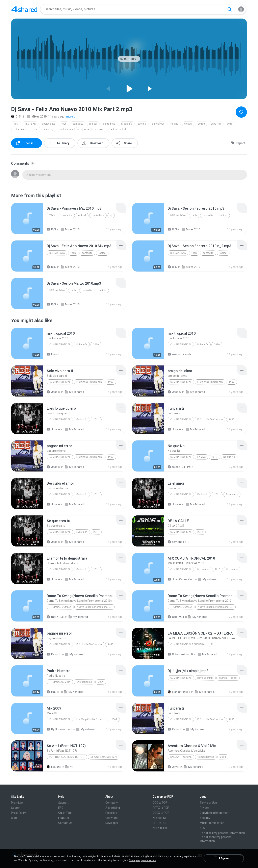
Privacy (204, 808)
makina (174, 124)
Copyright (112, 818)
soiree (201, 124)
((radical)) (127, 124)
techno (142, 124)
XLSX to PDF (160, 828)
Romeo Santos (206, 757)
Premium (17, 803)
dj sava (85, 129)
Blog (14, 818)
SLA (202, 828)
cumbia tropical (181, 532)
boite (230, 124)
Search (16, 808)
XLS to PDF (160, 818)
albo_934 (176, 617)
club (36, 129)
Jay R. (174, 767)
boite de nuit (21, 129)
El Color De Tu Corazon (89, 382)
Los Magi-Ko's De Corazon (91, 719)
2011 (96, 419)
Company (112, 803)
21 (212, 644)
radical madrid (118, 129)
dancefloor (158, 124)
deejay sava (49, 124)
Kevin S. (54, 654)
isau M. (53, 692)
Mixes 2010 (37, 117)
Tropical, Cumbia (60, 607)
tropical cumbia (60, 682)
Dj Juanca (203, 569)
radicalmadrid (67, 129)
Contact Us (65, 823)
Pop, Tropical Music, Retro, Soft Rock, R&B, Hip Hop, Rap (68, 757)
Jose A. (54, 392)
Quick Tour (65, 813)
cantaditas (109, 124)
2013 (214, 457)
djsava (188, 124)
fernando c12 (178, 542)
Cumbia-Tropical (181, 457)
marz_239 (56, 617)
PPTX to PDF (161, 808)
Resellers (111, 813)
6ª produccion (84, 682)
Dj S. (16, 117)
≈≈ (69, 767)
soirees (99, 129)
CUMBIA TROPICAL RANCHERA (187, 644)
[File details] (27, 219)
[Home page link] (24, 9)
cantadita (78, 124)
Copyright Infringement (215, 813)
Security (205, 818)
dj (111, 215)
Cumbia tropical (60, 344)
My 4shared (74, 392)
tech (64, 124)
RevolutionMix (205, 678)
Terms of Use (208, 803)
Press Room (19, 813)
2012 (200, 532)
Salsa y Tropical (181, 757)
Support (63, 803)
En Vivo (201, 457)
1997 (111, 382)
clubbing (49, 129)
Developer (112, 823)
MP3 (16, 124)
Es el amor (232, 494)
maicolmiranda (179, 354)
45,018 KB (30, 124)
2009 (101, 682)
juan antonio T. (179, 692)
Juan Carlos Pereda (181, 579)
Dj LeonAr (82, 344)
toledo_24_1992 (180, 467)
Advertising (113, 808)
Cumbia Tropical (60, 382)
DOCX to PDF (161, 813)
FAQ (61, 808)
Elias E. (53, 354)
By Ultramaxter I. (59, 729)
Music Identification (212, 823)
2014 (223, 757)
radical (93, 124)
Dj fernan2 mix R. (181, 654)
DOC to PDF (160, 803)
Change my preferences (142, 860)
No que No (229, 457)
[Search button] (230, 9)
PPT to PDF (160, 823)
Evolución (82, 419)
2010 (96, 344)
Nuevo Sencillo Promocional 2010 (96, 607)
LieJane (54, 767)
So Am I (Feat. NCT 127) (104, 757)
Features (64, 818)
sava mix (216, 124)
